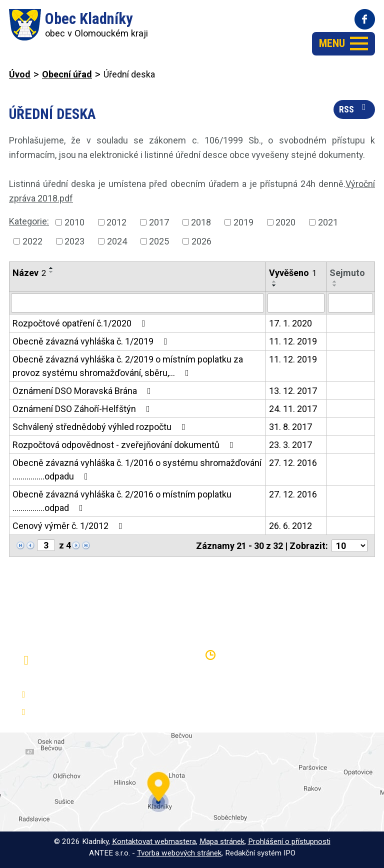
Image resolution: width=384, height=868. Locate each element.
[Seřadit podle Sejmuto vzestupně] (335, 281)
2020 (285, 222)
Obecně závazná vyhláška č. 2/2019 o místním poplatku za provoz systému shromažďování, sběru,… (128, 366)
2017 (159, 222)
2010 (74, 222)
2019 (243, 222)
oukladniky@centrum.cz (77, 712)
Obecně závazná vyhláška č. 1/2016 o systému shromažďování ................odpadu (137, 469)
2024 (117, 241)
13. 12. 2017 (293, 391)
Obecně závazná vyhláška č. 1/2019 (92, 341)
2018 (201, 222)
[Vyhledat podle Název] (137, 303)
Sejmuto (347, 273)
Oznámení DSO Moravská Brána (84, 391)
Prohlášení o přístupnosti (289, 841)
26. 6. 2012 (290, 526)
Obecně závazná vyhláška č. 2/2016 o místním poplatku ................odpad (122, 501)
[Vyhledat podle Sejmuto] (350, 303)
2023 (74, 241)
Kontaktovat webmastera (154, 841)
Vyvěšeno (293, 273)
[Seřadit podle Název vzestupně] (51, 268)
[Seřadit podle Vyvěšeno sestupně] (274, 285)
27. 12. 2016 (293, 463)
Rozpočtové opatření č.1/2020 (81, 323)
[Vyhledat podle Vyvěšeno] (296, 303)
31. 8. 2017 (290, 427)
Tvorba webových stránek (179, 853)
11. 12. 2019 (293, 341)
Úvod (20, 74)
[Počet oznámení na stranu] (349, 546)
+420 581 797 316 (68, 695)
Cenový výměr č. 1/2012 (69, 526)
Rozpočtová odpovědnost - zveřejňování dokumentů (125, 445)
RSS (354, 108)
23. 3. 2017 (290, 445)
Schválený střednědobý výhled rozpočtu (101, 427)
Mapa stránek (222, 841)
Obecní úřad (67, 74)
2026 (201, 241)
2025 (159, 241)
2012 (116, 222)
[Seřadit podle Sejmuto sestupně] (335, 285)
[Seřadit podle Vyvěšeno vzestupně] (274, 281)
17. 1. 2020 (290, 323)
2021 (328, 222)
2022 (32, 241)
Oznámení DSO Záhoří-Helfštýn (83, 409)
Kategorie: (29, 221)
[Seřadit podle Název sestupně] (51, 272)
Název (29, 273)
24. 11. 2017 (293, 409)
